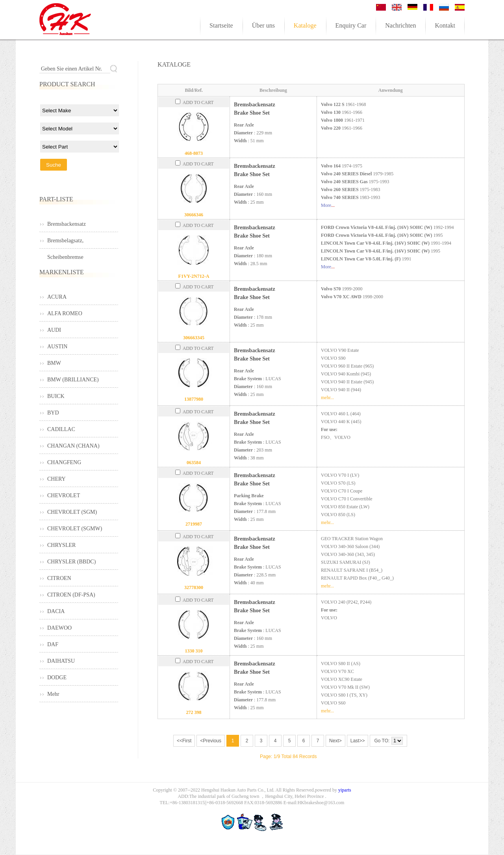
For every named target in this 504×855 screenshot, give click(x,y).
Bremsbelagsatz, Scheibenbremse (65, 243)
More (326, 205)
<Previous (211, 741)
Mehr (53, 694)
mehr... (327, 398)
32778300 (194, 587)
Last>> (358, 741)
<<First (184, 741)
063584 (194, 463)
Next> (335, 741)
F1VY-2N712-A (194, 276)
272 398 (194, 712)
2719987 (194, 524)
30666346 (194, 215)
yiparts (345, 790)
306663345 (194, 338)
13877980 (194, 399)
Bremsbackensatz (67, 224)
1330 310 (194, 651)
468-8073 (194, 153)
